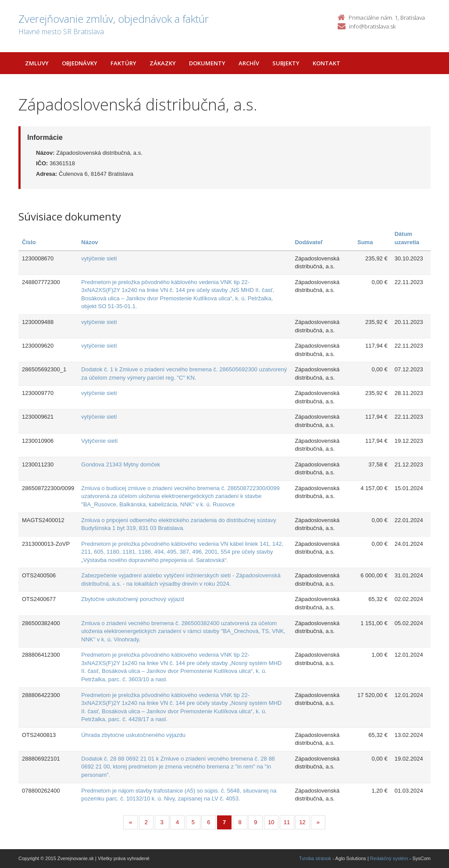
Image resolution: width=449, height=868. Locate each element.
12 (302, 822)
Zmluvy (37, 63)
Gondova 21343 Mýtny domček (121, 464)
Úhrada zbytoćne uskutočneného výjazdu (133, 735)
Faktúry (123, 63)
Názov (89, 242)
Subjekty (286, 63)
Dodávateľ (309, 242)
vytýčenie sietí (99, 258)
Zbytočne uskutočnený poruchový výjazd (132, 599)
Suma (365, 242)
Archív (249, 63)
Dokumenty (207, 63)
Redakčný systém (389, 858)
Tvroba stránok (315, 858)
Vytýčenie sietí (99, 441)
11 (287, 822)
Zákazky (163, 63)
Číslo (29, 242)
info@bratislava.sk (372, 26)
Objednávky (80, 63)
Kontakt (326, 63)
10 (271, 822)
